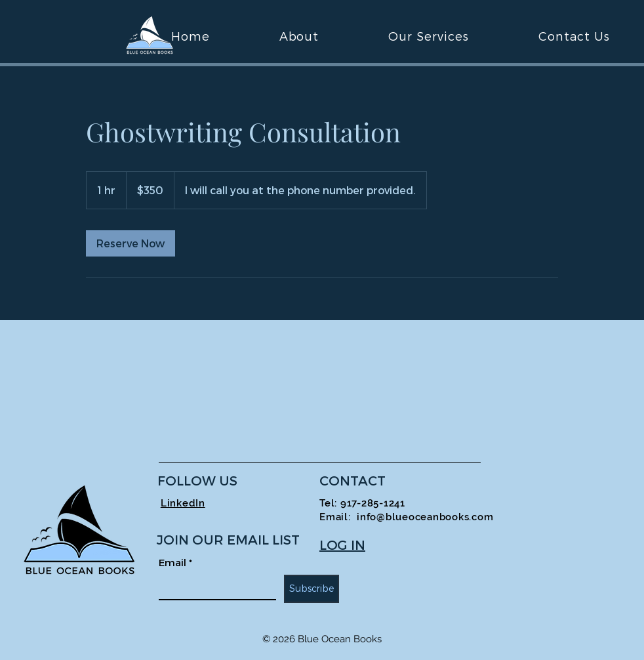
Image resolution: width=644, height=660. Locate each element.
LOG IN (342, 545)
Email (175, 563)
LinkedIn (183, 503)
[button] (429, 36)
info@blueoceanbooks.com (425, 517)
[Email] (213, 587)
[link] (131, 243)
